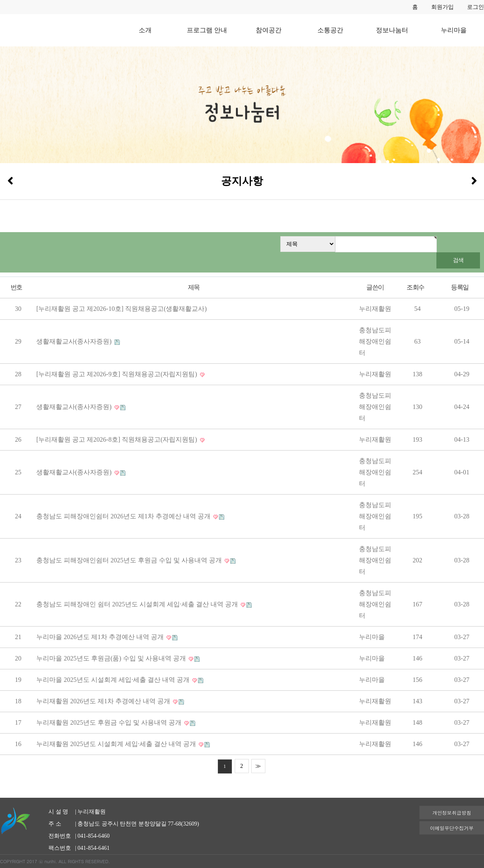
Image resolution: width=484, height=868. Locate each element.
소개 (145, 30)
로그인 (476, 7)
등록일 (460, 287)
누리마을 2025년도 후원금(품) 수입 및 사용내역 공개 (112, 658)
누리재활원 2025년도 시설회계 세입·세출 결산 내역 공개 (117, 744)
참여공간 (269, 30)
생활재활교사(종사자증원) (75, 341)
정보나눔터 (392, 30)
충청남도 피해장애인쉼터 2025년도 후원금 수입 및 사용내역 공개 (130, 560)
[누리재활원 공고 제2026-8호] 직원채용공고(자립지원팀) (118, 439)
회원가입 (442, 7)
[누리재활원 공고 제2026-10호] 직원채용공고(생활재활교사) (122, 309)
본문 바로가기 (0, 0)
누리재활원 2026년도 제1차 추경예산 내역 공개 (104, 701)
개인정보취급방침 (452, 812)
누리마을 (454, 30)
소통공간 (330, 30)
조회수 (415, 287)
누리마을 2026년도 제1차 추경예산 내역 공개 (101, 637)
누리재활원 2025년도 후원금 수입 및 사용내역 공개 (110, 722)
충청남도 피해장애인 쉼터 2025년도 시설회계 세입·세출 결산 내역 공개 (138, 604)
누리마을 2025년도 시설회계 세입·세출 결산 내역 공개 (114, 680)
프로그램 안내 (207, 30)
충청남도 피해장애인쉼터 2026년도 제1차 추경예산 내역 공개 (124, 516)
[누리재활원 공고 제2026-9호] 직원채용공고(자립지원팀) (118, 374)
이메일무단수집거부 (452, 828)
